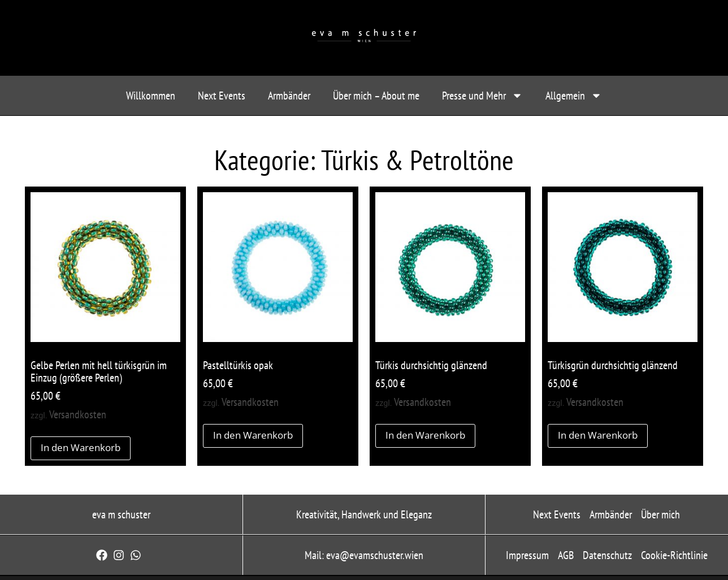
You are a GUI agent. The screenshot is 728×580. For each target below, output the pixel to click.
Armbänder (289, 96)
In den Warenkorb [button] (81, 447)
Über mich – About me (376, 96)
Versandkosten (78, 414)
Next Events (222, 96)
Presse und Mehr (482, 96)
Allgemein (574, 96)
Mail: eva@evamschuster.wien (364, 555)
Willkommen (151, 96)
